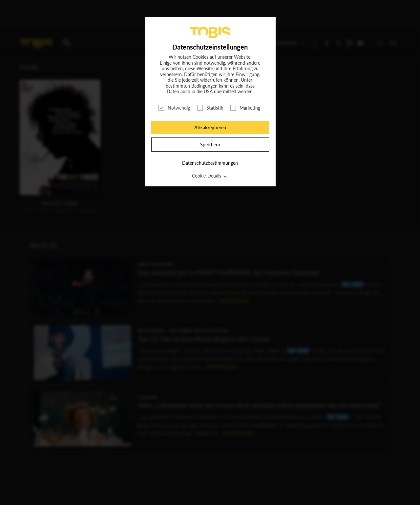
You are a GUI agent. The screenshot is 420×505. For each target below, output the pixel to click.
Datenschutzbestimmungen (210, 163)
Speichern (210, 145)
